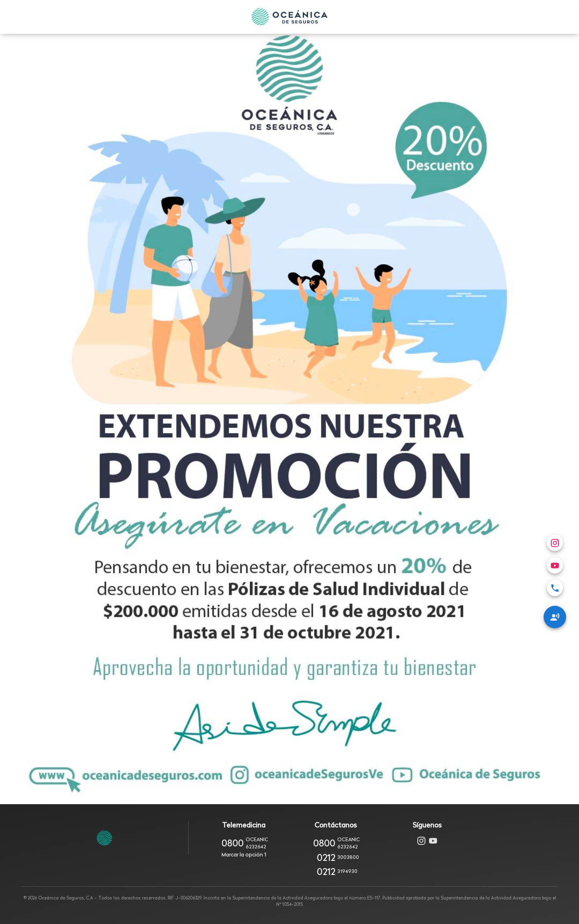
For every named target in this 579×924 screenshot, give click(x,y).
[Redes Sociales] (555, 593)
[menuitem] (555, 564)
